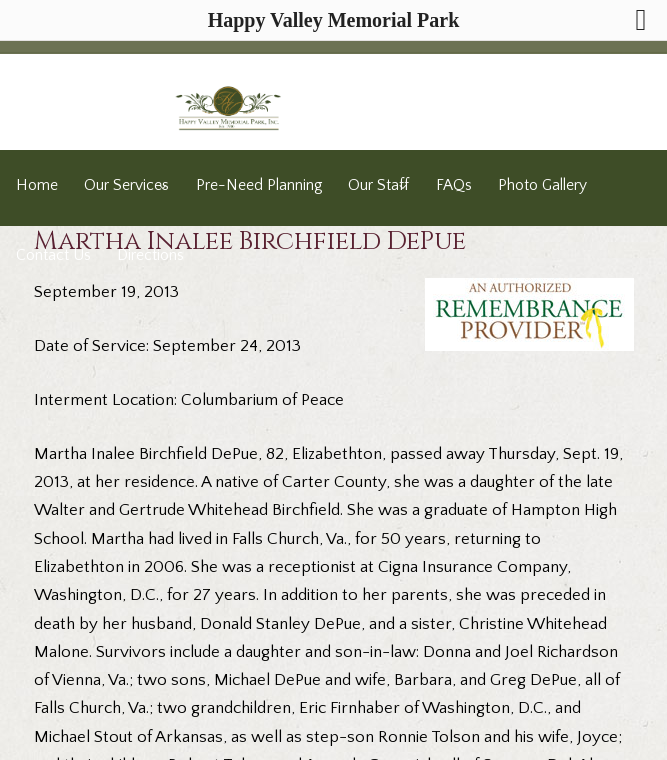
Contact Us (53, 255)
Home (37, 185)
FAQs (454, 185)
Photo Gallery (542, 185)
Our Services (126, 185)
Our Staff (378, 185)
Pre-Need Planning (259, 185)
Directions (150, 255)
